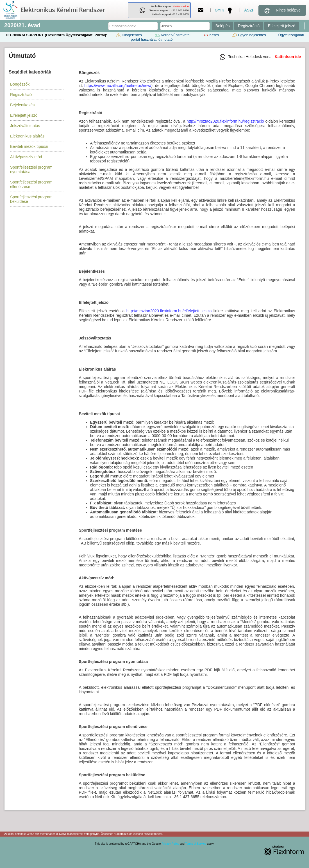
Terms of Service (196, 844)
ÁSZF (249, 10)
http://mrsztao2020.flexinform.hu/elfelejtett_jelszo (169, 311)
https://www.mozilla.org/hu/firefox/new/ (118, 86)
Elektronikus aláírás (27, 136)
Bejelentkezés (22, 105)
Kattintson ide (181, 6)
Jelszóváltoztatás (25, 126)
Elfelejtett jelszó (282, 26)
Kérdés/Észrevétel (172, 35)
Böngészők (20, 84)
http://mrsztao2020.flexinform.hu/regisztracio (225, 121)
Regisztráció (249, 26)
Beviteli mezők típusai (29, 146)
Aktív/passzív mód (26, 157)
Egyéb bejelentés (249, 35)
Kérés (211, 35)
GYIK (219, 10)
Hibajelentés (128, 35)
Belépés (223, 26)
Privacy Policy (170, 844)
